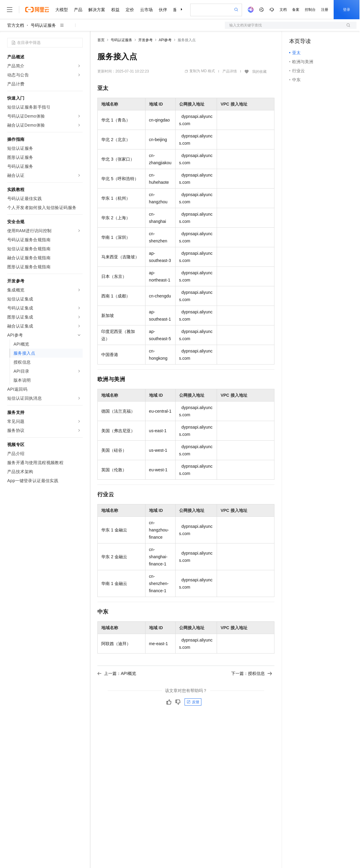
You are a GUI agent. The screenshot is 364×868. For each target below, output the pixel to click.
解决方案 (97, 10)
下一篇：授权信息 (252, 673)
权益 (115, 10)
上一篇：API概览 (117, 673)
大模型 (62, 10)
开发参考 (145, 40)
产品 (78, 10)
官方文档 (16, 25)
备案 (296, 10)
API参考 (165, 40)
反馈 (193, 702)
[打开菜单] (10, 10)
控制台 (310, 10)
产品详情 (230, 71)
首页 (101, 40)
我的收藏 (259, 72)
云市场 (146, 10)
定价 (130, 10)
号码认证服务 (43, 25)
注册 (325, 10)
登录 (347, 10)
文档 (283, 10)
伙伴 (163, 10)
